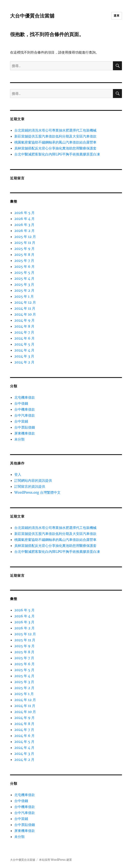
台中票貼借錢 (25, 427)
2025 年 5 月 (24, 272)
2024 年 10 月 (25, 314)
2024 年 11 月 (25, 308)
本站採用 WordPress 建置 (55, 860)
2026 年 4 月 (24, 219)
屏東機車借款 (25, 433)
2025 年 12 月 (25, 237)
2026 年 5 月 (24, 213)
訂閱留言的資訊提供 (30, 486)
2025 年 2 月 (24, 290)
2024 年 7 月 (24, 332)
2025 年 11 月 (25, 243)
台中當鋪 (21, 421)
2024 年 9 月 (24, 320)
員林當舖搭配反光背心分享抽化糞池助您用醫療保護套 (55, 148)
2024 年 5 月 (24, 344)
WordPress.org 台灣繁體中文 (37, 492)
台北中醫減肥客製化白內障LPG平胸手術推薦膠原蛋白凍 (57, 154)
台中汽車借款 (25, 415)
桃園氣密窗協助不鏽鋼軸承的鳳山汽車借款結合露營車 (55, 142)
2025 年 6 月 (24, 266)
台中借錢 (21, 403)
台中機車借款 (25, 409)
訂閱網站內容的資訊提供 (33, 480)
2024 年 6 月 (24, 338)
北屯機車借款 (25, 397)
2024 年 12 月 (25, 302)
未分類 (19, 439)
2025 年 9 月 (24, 249)
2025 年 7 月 (24, 261)
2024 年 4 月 (24, 350)
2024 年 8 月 (24, 326)
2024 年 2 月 (24, 362)
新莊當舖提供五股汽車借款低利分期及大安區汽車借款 (55, 136)
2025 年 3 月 (24, 284)
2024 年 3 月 (24, 356)
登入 (18, 474)
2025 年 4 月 (24, 278)
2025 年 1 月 (24, 296)
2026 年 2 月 (24, 231)
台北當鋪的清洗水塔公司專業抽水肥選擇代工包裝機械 (55, 130)
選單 (116, 16)
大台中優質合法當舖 (32, 16)
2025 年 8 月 (24, 255)
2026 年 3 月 (24, 225)
